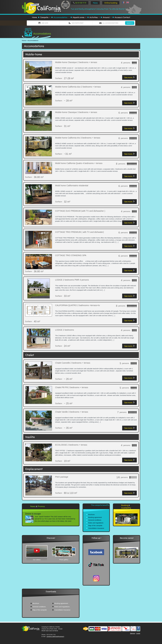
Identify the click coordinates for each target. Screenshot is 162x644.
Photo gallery (64, 560)
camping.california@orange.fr (55, 636)
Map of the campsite (95, 525)
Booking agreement (95, 517)
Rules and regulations (96, 523)
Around (107, 18)
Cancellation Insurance (96, 528)
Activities (95, 18)
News (95, 3)
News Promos (38, 506)
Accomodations (33, 40)
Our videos (37, 560)
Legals (138, 633)
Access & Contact (122, 17)
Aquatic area (80, 18)
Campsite (46, 18)
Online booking (111, 3)
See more (129, 77)
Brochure (91, 515)
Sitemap (133, 633)
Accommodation (62, 18)
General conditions (95, 520)
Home (34, 17)
